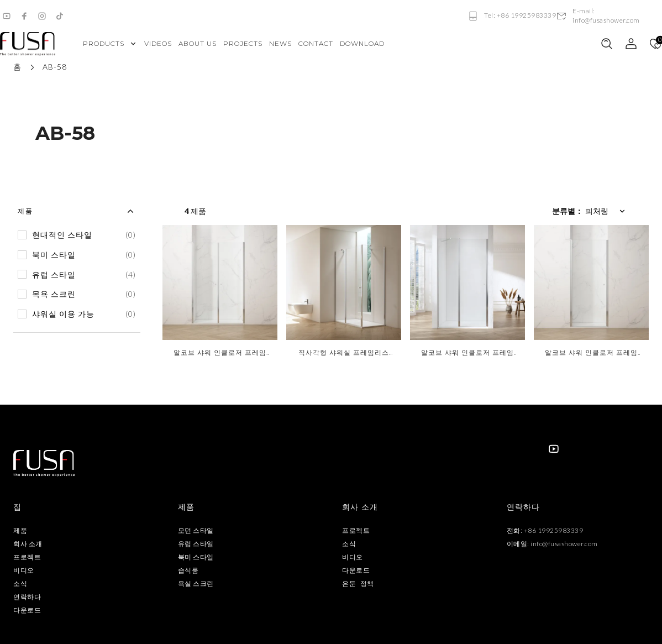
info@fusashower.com (564, 544)
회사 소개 (28, 544)
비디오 (24, 570)
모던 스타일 (196, 530)
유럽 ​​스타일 (196, 544)
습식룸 (188, 570)
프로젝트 (27, 557)
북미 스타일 (196, 557)
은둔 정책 (358, 583)
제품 (20, 530)
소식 (20, 583)
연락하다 (27, 597)
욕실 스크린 (196, 583)
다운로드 (27, 610)
